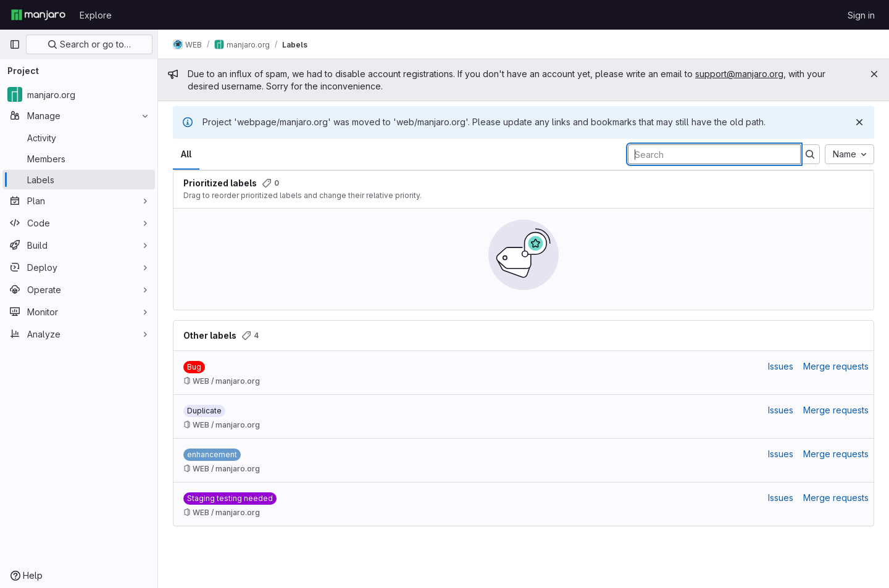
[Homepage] (38, 15)
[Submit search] (810, 154)
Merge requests (836, 366)
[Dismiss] (859, 122)
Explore (96, 15)
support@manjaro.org (739, 74)
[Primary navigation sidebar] (15, 44)
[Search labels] (714, 154)
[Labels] (79, 180)
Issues (781, 366)
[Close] (874, 74)
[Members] (79, 159)
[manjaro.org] (79, 94)
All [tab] (186, 154)
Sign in (861, 15)
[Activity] (79, 138)
